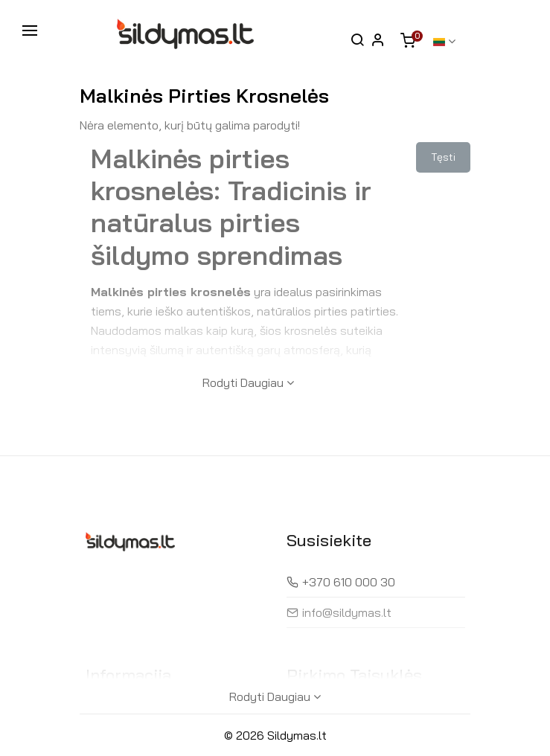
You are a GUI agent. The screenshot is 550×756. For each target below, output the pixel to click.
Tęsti (443, 157)
